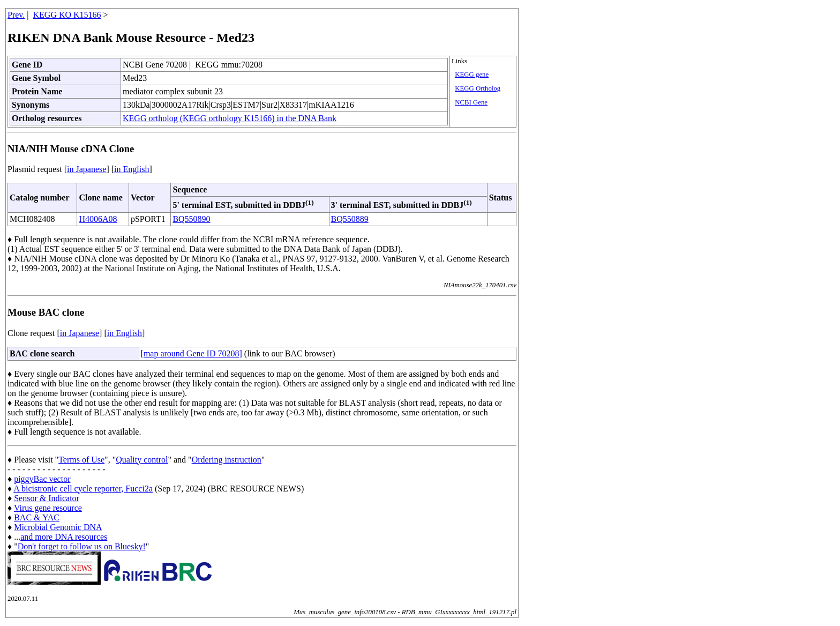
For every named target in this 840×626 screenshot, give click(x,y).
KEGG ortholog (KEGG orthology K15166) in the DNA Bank (230, 118)
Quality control (142, 460)
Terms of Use (81, 460)
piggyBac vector (42, 479)
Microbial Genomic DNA (58, 527)
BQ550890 (191, 219)
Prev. (16, 15)
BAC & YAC (37, 517)
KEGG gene (472, 74)
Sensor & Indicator (47, 498)
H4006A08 (98, 219)
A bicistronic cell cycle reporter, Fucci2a (83, 489)
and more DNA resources (64, 537)
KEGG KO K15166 (67, 15)
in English (132, 169)
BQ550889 (350, 219)
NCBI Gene (471, 102)
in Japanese (87, 169)
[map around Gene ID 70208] (192, 353)
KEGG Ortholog (478, 88)
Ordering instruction (227, 460)
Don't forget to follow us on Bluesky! (82, 546)
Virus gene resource (48, 508)
